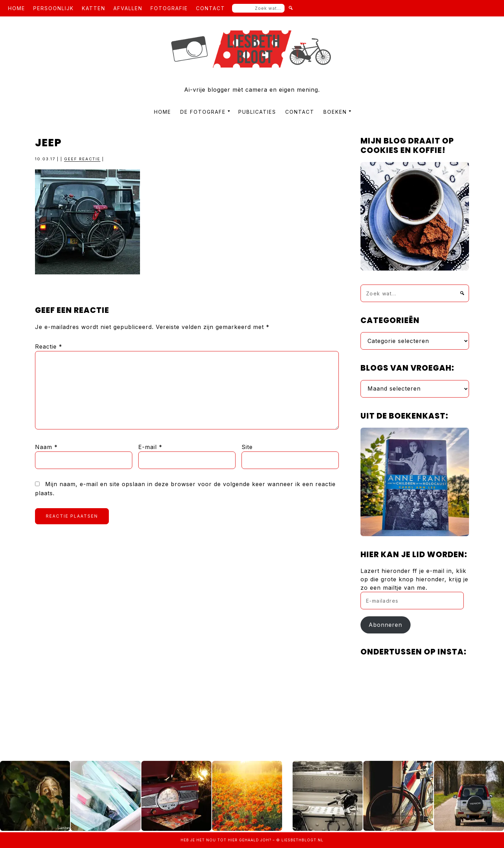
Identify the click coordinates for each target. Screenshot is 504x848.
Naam (46, 447)
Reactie (49, 346)
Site (247, 447)
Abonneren (385, 625)
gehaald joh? (255, 840)
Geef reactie (82, 159)
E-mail (150, 447)
